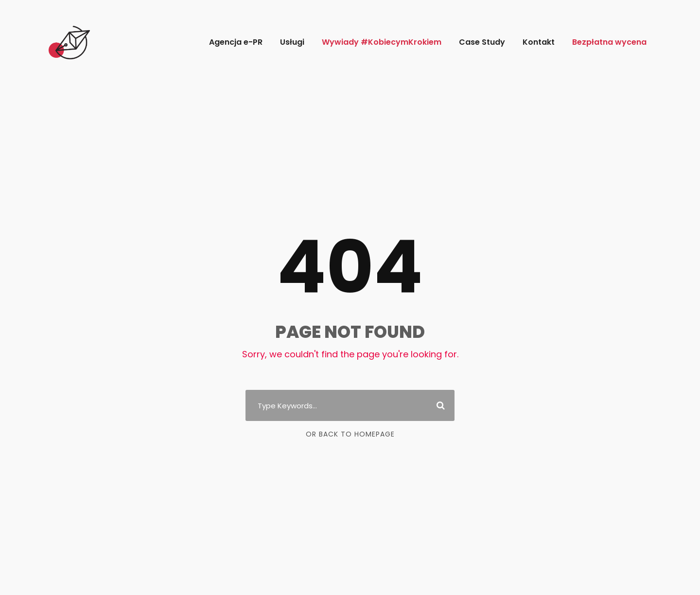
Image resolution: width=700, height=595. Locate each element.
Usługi (292, 42)
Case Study (482, 42)
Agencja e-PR (236, 42)
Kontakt (539, 42)
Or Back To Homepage (350, 434)
